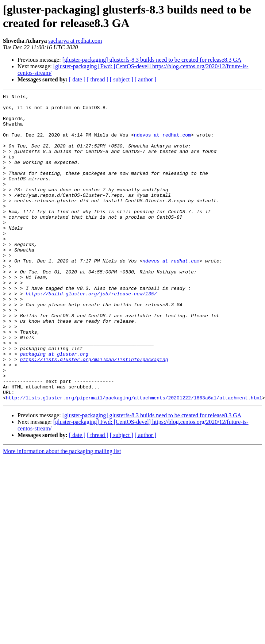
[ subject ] (122, 79)
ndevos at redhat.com (162, 143)
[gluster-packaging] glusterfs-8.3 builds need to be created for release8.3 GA (152, 60)
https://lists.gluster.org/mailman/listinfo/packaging (94, 413)
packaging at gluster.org (54, 406)
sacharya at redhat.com (75, 41)
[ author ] (146, 79)
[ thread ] (98, 79)
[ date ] (77, 79)
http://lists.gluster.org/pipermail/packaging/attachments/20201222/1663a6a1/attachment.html (134, 459)
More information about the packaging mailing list (62, 512)
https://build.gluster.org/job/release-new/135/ (91, 334)
